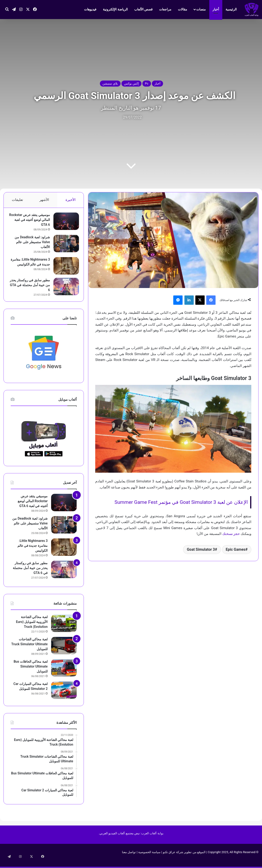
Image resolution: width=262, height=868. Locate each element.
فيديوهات (90, 9)
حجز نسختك (231, 534)
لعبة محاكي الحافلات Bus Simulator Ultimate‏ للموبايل (31, 673)
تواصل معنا (129, 858)
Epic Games (236, 549)
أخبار (216, 9)
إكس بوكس (131, 84)
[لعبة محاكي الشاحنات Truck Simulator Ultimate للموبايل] (64, 652)
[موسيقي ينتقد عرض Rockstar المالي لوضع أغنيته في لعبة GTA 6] (64, 224)
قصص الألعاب (143, 9)
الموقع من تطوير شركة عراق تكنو (184, 858)
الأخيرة (70, 200)
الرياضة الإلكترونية (115, 9)
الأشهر (44, 200)
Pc (147, 84)
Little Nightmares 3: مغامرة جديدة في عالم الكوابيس (33, 267)
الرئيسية (231, 9)
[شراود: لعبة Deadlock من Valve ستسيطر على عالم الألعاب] (64, 246)
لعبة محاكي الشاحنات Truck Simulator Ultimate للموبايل (29, 650)
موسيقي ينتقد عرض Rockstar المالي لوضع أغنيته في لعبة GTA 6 (33, 222)
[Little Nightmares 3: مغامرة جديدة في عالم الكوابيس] (64, 268)
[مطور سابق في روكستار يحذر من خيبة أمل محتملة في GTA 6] (64, 290)
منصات (201, 9)
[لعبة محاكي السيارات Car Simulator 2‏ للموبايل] (64, 696)
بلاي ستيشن (110, 84)
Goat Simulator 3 (201, 549)
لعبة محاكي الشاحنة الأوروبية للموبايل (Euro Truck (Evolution (32, 628)
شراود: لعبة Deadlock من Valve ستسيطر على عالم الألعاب (30, 244)
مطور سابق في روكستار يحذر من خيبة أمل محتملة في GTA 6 (30, 289)
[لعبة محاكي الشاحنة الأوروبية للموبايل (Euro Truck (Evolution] (64, 630)
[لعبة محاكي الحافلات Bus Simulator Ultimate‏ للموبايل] (64, 674)
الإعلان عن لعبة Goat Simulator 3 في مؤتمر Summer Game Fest (181, 502)
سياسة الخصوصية (149, 858)
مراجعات (165, 9)
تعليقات (17, 200)
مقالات (183, 9)
